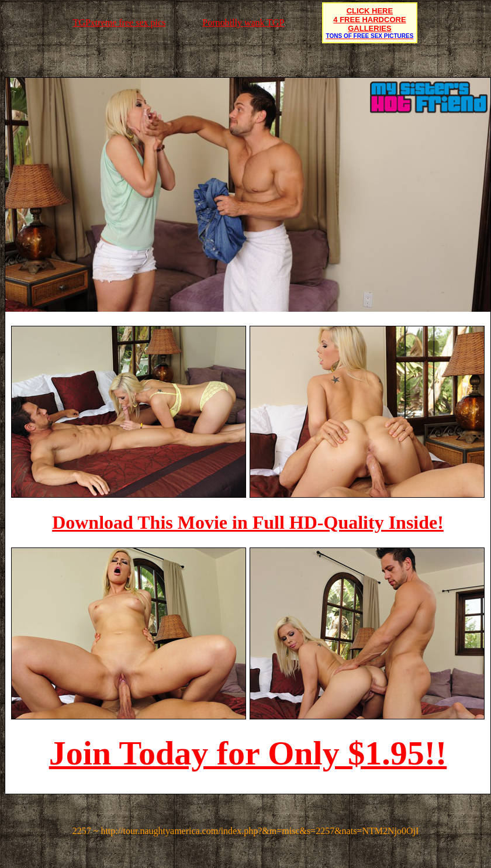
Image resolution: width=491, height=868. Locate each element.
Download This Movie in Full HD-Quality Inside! (248, 522)
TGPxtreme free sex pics (120, 23)
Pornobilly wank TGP (243, 23)
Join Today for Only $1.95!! (248, 753)
